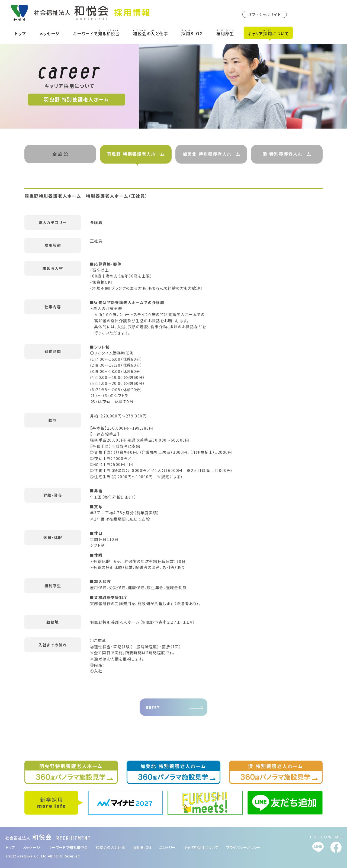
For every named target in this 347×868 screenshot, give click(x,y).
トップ (20, 33)
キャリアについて (268, 33)
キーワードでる (97, 33)
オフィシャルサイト (265, 14)
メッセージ (50, 33)
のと (151, 33)
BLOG (192, 33)
